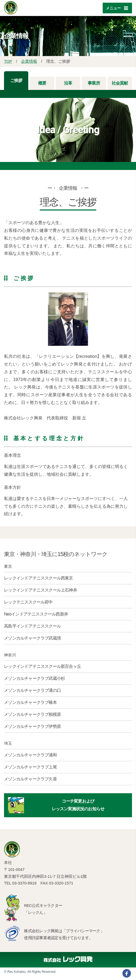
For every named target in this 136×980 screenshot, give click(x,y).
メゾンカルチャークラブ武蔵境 (32, 638)
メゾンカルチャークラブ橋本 (30, 702)
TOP (8, 61)
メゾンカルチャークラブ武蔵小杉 (34, 678)
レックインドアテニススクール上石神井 (41, 590)
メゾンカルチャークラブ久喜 (30, 779)
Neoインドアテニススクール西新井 (36, 614)
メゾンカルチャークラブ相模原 (32, 714)
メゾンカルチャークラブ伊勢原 (32, 726)
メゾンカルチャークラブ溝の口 (32, 690)
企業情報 (29, 61)
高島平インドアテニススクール (32, 626)
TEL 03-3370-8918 (20, 883)
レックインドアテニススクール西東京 (38, 578)
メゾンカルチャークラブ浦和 (30, 755)
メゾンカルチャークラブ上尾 (30, 767)
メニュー (113, 8)
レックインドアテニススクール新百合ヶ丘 (43, 666)
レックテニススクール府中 (28, 602)
